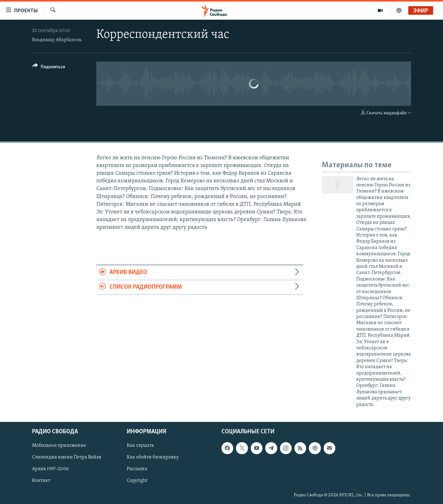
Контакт (41, 481)
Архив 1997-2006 (50, 469)
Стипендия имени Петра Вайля (67, 457)
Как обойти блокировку (153, 457)
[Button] (49, 68)
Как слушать (140, 446)
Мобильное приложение (59, 446)
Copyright (137, 481)
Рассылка (137, 469)
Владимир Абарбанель (57, 40)
